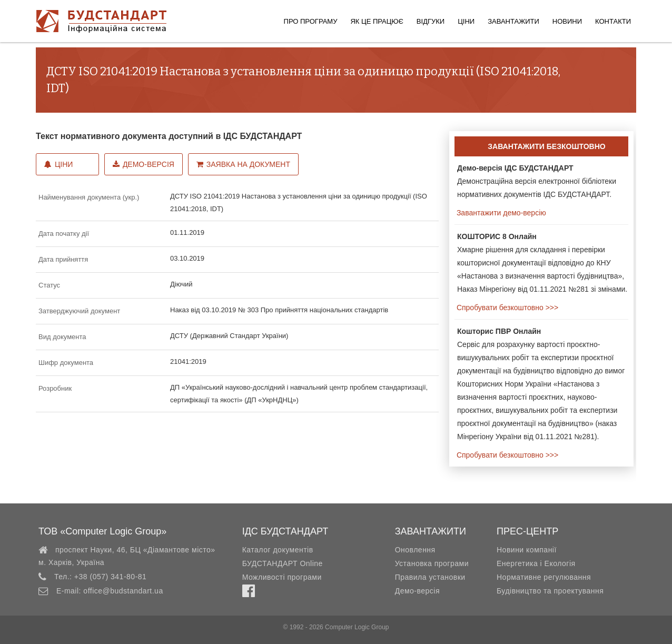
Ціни (466, 21)
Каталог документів (278, 550)
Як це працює (377, 21)
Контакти (613, 21)
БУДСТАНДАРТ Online (283, 563)
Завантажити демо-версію (500, 213)
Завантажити (513, 21)
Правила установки (430, 577)
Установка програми (432, 563)
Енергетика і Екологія (536, 563)
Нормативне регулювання (544, 577)
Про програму (311, 21)
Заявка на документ (243, 164)
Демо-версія (144, 164)
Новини (567, 21)
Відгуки (431, 21)
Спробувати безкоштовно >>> (506, 308)
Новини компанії (527, 550)
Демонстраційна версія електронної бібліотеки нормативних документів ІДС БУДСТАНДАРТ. (537, 181)
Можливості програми (282, 577)
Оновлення (415, 550)
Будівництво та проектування (550, 591)
